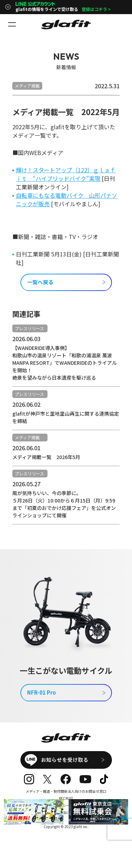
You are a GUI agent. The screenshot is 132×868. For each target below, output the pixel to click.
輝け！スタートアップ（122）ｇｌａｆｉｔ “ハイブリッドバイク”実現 (66, 174)
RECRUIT (66, 798)
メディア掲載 (27, 86)
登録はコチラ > (96, 9)
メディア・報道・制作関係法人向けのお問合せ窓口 (66, 791)
